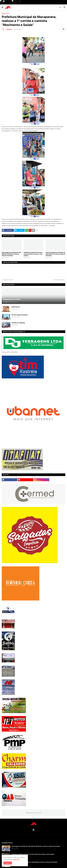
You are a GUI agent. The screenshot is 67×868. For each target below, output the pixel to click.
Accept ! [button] (8, 863)
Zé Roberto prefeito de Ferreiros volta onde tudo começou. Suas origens (33, 254)
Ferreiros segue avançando (20, 315)
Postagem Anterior (8, 280)
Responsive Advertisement (33, 813)
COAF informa (16, 307)
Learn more (16, 859)
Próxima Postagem (59, 280)
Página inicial (5, 13)
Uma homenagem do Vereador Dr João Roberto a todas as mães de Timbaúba (55, 254)
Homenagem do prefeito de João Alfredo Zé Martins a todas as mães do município (11, 254)
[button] (2, 7)
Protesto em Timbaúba (18, 323)
